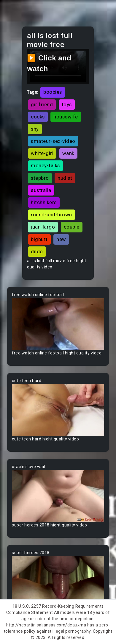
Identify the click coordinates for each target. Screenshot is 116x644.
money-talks (45, 165)
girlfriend (42, 104)
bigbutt (39, 239)
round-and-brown (51, 215)
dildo (37, 251)
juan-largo (43, 227)
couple (72, 227)
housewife (66, 117)
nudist (65, 178)
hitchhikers (44, 202)
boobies (53, 92)
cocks (38, 117)
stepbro (40, 178)
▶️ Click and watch (49, 63)
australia (41, 190)
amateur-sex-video (53, 141)
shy (35, 129)
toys (67, 104)
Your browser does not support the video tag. (58, 324)
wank (68, 153)
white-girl (42, 153)
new (61, 239)
